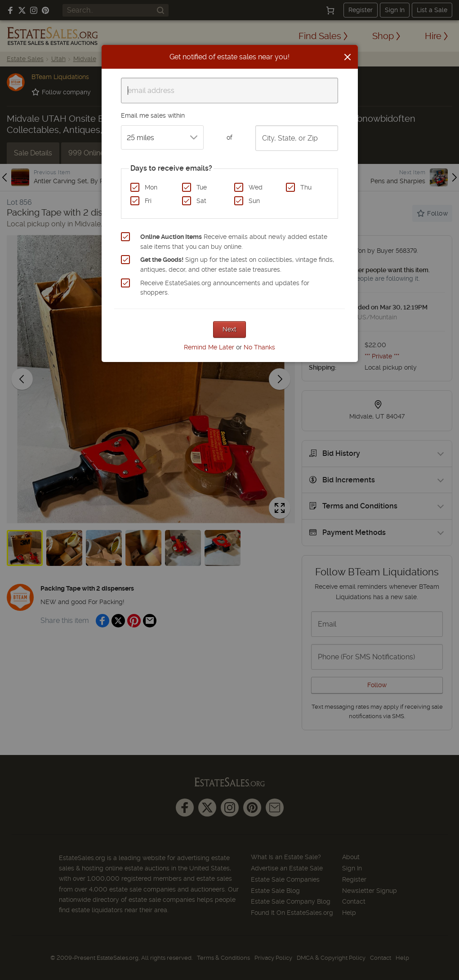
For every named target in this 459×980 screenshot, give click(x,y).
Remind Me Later (209, 347)
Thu (306, 187)
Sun (254, 201)
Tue (202, 187)
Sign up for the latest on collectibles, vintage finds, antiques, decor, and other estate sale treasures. (237, 265)
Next (229, 329)
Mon (151, 187)
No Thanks (259, 347)
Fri (148, 201)
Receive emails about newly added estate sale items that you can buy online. (234, 242)
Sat (201, 201)
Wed (256, 187)
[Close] (348, 57)
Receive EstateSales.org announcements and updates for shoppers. (225, 288)
